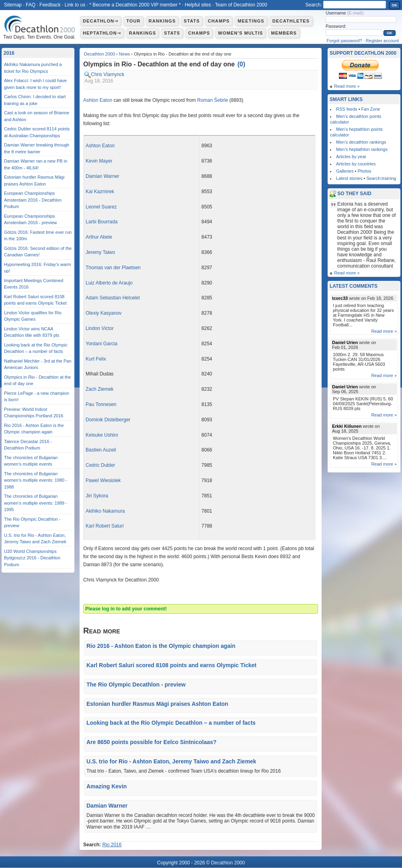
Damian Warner (103, 176)
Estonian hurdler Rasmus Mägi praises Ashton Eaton (157, 704)
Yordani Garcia (102, 344)
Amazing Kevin (107, 786)
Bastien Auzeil (101, 450)
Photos (364, 171)
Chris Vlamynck (108, 74)
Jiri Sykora (97, 496)
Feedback (50, 5)
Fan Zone (371, 109)
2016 (9, 53)
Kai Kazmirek (100, 192)
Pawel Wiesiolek (103, 480)
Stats (192, 21)
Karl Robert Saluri (105, 526)
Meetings (251, 21)
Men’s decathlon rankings (361, 142)
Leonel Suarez (101, 207)
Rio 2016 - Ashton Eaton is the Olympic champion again (161, 646)
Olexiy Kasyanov (104, 313)
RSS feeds (347, 109)
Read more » (347, 86)
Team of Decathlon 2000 (241, 5)
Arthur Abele (99, 237)
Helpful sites (198, 5)
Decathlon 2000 (99, 54)
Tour (133, 21)
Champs (219, 21)
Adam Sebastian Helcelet (113, 298)
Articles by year (351, 157)
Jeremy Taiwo (100, 252)
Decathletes (291, 21)
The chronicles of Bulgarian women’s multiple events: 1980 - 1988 (36, 480)
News (125, 54)
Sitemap (13, 5)
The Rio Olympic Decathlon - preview (136, 685)
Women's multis (240, 33)
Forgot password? (345, 41)
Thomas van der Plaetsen (113, 268)
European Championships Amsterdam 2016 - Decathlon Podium (33, 200)
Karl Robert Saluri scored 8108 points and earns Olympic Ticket (171, 665)
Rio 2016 (112, 845)
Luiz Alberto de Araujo (109, 283)
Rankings (162, 21)
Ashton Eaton (98, 100)
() (241, 64)
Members (284, 33)
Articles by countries (356, 164)
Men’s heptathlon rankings (362, 149)
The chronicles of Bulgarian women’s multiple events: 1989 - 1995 (36, 503)
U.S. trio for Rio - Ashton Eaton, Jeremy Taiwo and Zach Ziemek (171, 761)
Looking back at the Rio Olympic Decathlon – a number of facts (171, 723)
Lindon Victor (100, 328)
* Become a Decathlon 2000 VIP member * (135, 5)
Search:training (381, 178)
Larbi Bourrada (102, 222)
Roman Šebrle (212, 100)
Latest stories (349, 178)
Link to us (75, 5)
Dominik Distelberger (108, 420)
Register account (383, 41)
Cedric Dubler (100, 465)
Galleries (345, 171)
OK (395, 5)
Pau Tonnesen (101, 404)
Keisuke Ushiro (102, 435)
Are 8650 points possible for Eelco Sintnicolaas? (152, 742)
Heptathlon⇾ (102, 33)
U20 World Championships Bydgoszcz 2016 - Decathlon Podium (32, 558)
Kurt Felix (96, 359)
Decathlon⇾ (100, 21)
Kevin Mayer (99, 161)
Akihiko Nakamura (105, 511)
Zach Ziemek (99, 389)
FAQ (31, 5)
